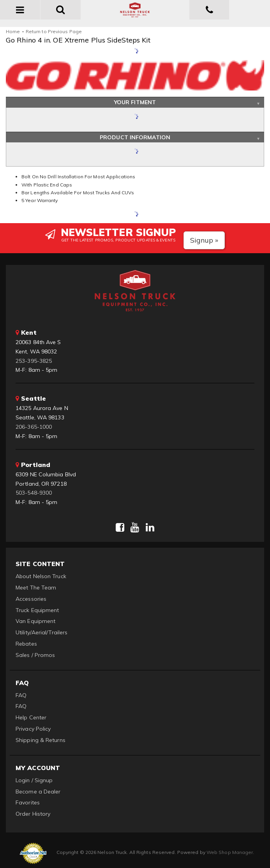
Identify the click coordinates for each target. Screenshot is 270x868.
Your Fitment (135, 102)
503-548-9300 (34, 493)
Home (13, 31)
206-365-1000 (34, 427)
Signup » (204, 240)
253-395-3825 (34, 361)
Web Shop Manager (230, 852)
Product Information (135, 137)
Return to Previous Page (54, 31)
